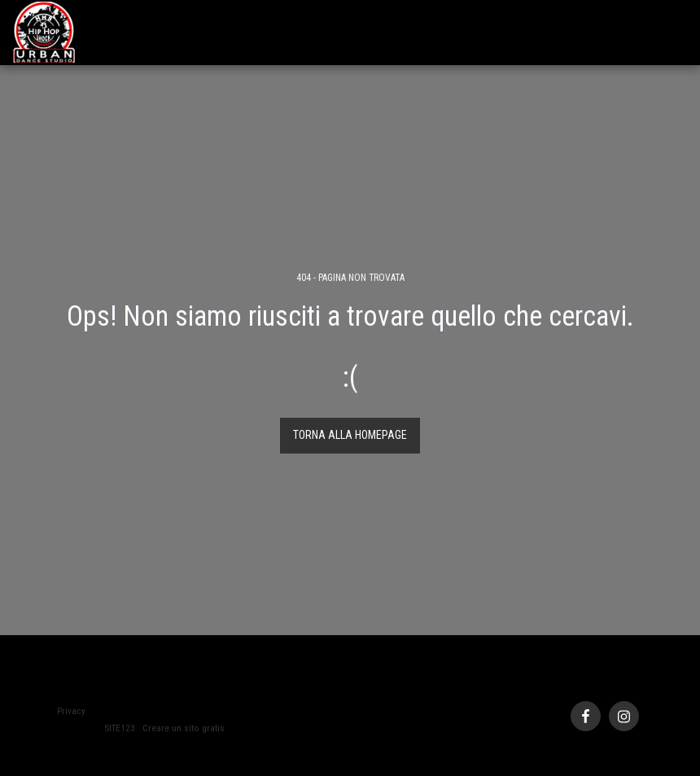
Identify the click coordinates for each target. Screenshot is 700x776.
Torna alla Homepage (350, 435)
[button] (676, 32)
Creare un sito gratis (184, 728)
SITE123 (120, 728)
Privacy (71, 711)
